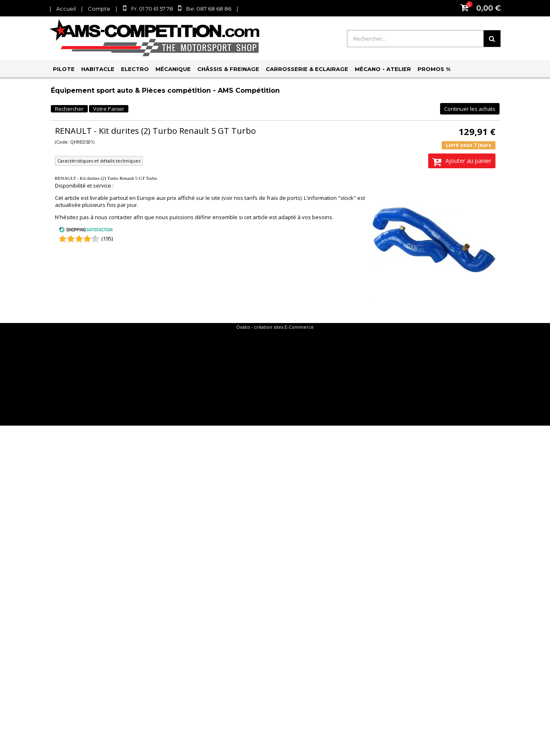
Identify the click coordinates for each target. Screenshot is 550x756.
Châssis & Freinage (228, 69)
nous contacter (113, 217)
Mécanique (173, 69)
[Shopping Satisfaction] (86, 231)
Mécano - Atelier (383, 69)
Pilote (64, 69)
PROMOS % (434, 69)
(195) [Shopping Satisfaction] (107, 238)
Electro (135, 69)
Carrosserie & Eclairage (307, 69)
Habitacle (98, 69)
